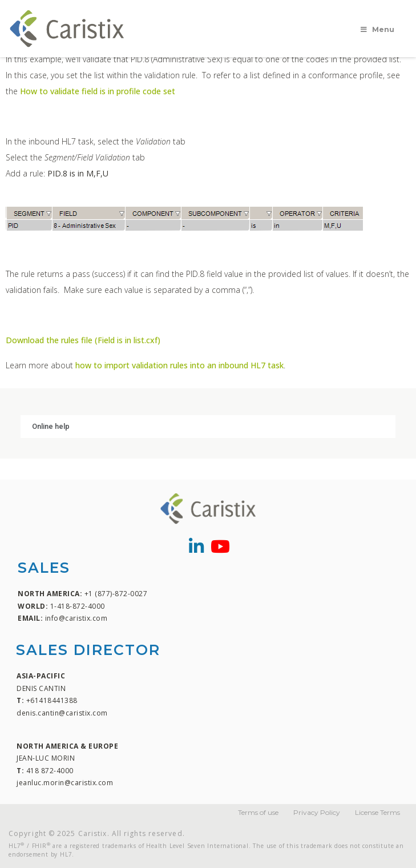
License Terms (377, 812)
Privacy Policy (317, 812)
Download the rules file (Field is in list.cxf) (83, 340)
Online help (51, 426)
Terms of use (258, 812)
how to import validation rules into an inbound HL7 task (179, 365)
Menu (377, 29)
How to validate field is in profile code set (98, 91)
